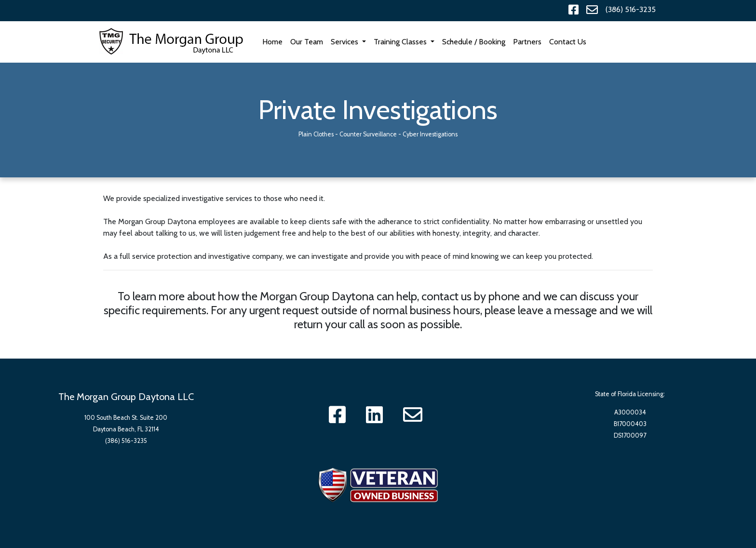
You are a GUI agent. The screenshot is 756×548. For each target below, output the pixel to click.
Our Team (307, 42)
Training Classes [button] (401, 42)
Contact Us (568, 42)
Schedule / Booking (474, 42)
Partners (527, 42)
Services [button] (345, 42)
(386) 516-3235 (631, 9)
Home (274, 41)
